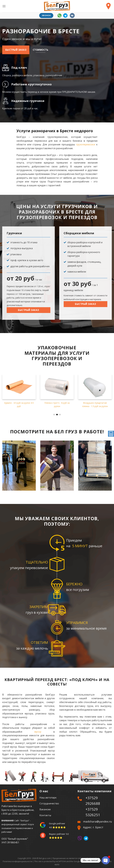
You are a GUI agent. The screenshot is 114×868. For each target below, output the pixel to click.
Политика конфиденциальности (17, 861)
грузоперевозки (85, 144)
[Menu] (4, 6)
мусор (38, 732)
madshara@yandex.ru (98, 821)
